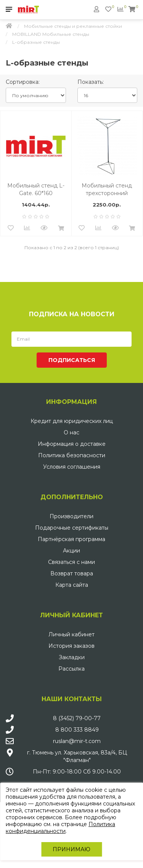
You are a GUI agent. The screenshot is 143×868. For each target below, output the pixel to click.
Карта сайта (72, 585)
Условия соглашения (72, 467)
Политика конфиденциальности (60, 828)
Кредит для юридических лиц (72, 421)
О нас (71, 432)
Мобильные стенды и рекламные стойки (73, 26)
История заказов (71, 646)
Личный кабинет (71, 634)
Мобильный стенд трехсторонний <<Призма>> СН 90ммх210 (107, 190)
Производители (71, 516)
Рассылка (71, 669)
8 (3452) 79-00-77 (77, 718)
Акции (71, 551)
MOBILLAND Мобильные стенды (51, 34)
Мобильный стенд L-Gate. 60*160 (36, 189)
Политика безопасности (72, 455)
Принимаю (71, 849)
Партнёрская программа (71, 539)
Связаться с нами (71, 562)
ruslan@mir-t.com (77, 741)
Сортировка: (23, 82)
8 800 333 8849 (77, 730)
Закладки (72, 657)
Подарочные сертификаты (72, 528)
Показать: (91, 82)
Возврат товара (72, 573)
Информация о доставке (72, 444)
